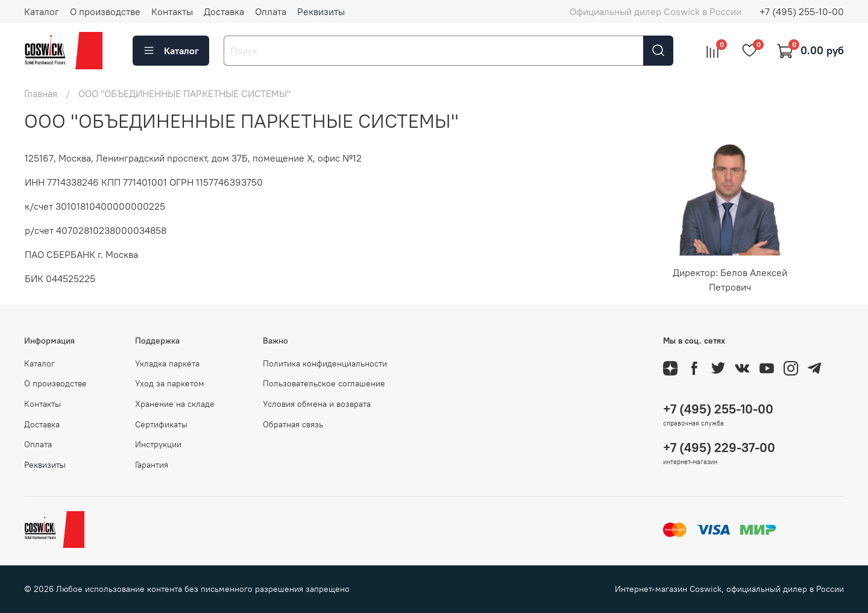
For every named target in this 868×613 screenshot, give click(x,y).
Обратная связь (293, 424)
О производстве (105, 11)
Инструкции (158, 444)
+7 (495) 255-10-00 (802, 11)
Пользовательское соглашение (324, 383)
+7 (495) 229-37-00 (719, 448)
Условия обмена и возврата (317, 404)
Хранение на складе (175, 404)
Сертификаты (161, 424)
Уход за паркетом (170, 383)
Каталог (42, 11)
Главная (41, 93)
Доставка (224, 11)
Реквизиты (321, 11)
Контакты (172, 11)
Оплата (271, 11)
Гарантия (152, 465)
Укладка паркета (167, 363)
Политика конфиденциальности (325, 363)
